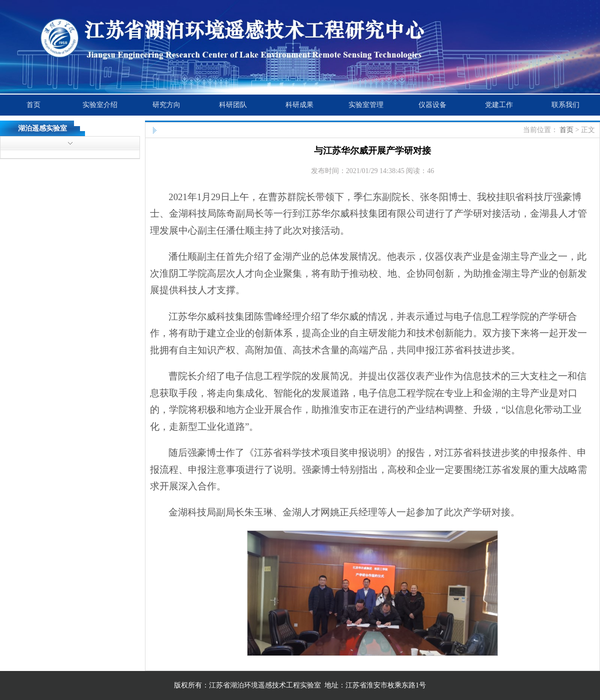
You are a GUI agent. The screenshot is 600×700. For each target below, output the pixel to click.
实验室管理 (366, 105)
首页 (33, 105)
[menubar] (299, 105)
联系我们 (565, 105)
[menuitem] (33, 105)
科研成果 (299, 105)
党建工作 (499, 105)
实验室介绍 (100, 105)
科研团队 (233, 105)
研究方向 (166, 105)
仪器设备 (432, 105)
